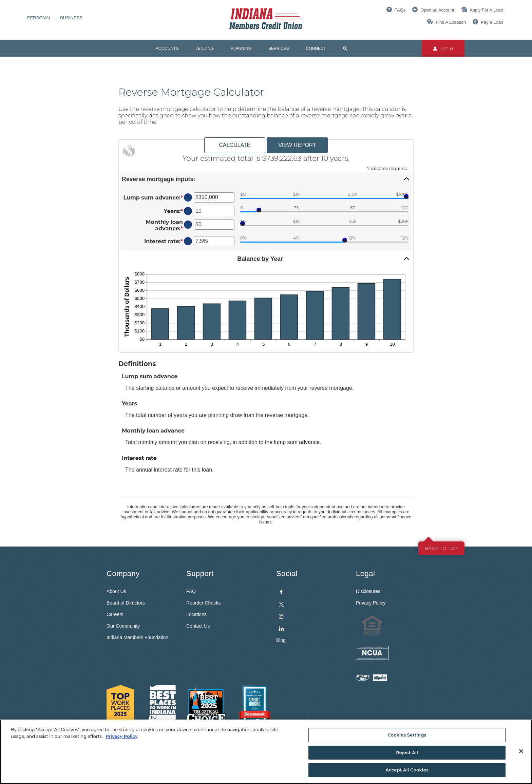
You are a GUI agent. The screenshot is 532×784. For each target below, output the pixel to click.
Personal (39, 18)
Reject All (407, 752)
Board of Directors (126, 603)
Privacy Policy (371, 603)
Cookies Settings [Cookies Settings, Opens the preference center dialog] (407, 735)
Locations (196, 614)
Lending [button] (204, 49)
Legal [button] (365, 573)
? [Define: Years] (188, 211)
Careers (115, 614)
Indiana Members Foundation (137, 637)
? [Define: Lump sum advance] (188, 197)
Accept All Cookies (407, 770)
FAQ (191, 591)
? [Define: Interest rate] (188, 241)
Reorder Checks (203, 603)
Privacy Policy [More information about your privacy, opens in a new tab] (122, 736)
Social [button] (287, 573)
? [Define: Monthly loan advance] (188, 225)
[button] (266, 179)
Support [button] (200, 573)
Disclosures (368, 591)
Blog (281, 640)
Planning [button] (241, 49)
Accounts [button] (167, 49)
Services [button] (279, 49)
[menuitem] (311, 609)
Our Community (123, 626)
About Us (116, 591)
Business (71, 18)
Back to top (441, 548)
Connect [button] (316, 49)
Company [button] (123, 573)
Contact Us (198, 626)
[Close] (521, 751)
